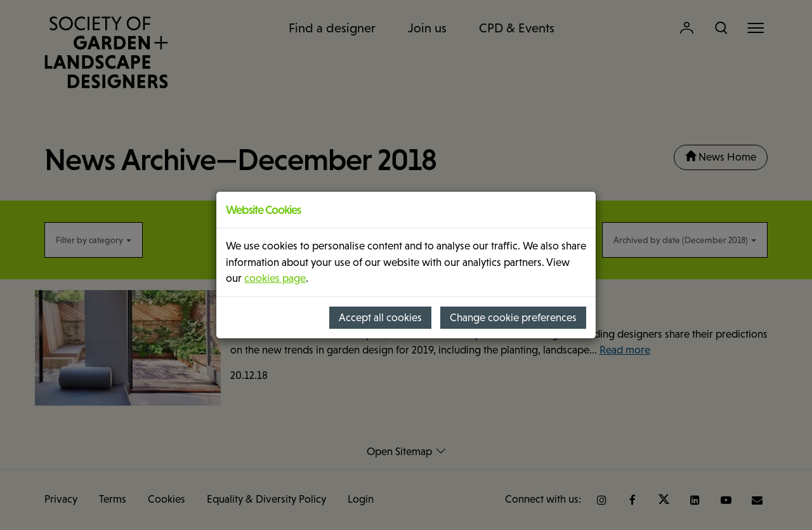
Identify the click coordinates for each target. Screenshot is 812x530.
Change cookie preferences (513, 318)
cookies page (275, 278)
